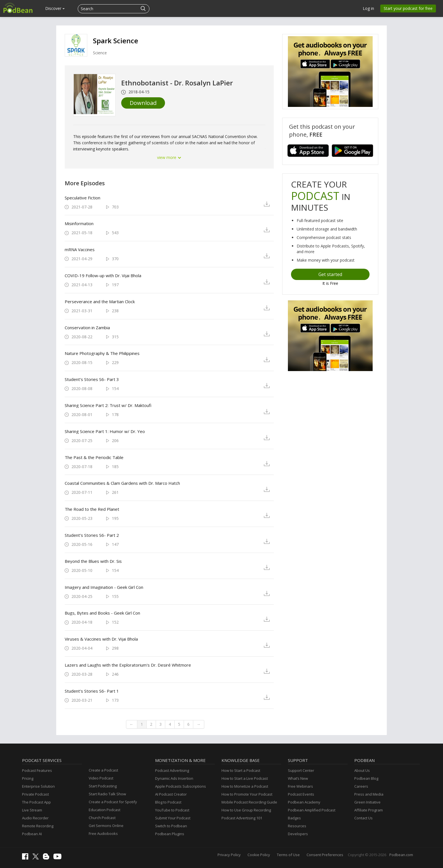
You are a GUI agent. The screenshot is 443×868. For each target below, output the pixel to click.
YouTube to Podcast (172, 810)
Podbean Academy (304, 802)
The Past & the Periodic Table (94, 457)
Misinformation (79, 223)
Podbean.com (401, 855)
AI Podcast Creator (171, 794)
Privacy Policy (229, 855)
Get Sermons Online (106, 826)
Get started (330, 274)
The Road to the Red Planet (92, 509)
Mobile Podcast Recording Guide (249, 802)
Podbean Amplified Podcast (312, 810)
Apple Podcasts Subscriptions (181, 786)
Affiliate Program (369, 810)
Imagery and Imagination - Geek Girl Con (104, 587)
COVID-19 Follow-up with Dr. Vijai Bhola (103, 275)
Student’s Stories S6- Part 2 (92, 535)
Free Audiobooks (103, 833)
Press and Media (369, 794)
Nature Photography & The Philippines (102, 353)
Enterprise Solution (38, 786)
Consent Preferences (325, 855)
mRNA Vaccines (80, 249)
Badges (294, 818)
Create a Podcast (103, 770)
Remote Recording (38, 826)
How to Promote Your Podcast (247, 794)
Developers (298, 834)
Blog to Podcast (168, 802)
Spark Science (116, 41)
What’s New (298, 778)
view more (169, 157)
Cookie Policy (259, 855)
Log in (368, 8)
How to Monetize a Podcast (245, 786)
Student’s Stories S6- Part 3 (92, 379)
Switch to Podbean (171, 826)
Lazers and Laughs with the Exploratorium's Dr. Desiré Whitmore (128, 665)
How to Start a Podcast (241, 770)
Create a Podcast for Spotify (113, 802)
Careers (361, 786)
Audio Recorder (35, 818)
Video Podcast (101, 778)
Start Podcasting (103, 786)
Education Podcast (105, 810)
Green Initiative (367, 802)
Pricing (28, 778)
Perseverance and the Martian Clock (100, 301)
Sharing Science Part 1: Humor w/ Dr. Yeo (105, 431)
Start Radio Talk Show (107, 794)
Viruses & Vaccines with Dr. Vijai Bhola (101, 639)
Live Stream (32, 810)
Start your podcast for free (408, 8)
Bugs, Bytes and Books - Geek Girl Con (102, 613)
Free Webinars (300, 786)
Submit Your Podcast (173, 818)
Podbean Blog (366, 778)
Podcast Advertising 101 (242, 818)
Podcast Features (37, 770)
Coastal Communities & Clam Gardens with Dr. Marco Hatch (122, 483)
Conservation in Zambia (87, 328)
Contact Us (363, 818)
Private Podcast (35, 794)
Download (143, 103)
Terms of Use (288, 855)
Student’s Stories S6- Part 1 (92, 691)
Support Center (301, 770)
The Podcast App (36, 802)
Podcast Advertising (172, 770)
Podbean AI (32, 834)
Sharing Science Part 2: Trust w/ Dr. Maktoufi (108, 405)
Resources (297, 826)
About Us (362, 770)
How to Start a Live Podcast (245, 778)
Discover (55, 8)
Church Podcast (102, 818)
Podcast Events (301, 794)
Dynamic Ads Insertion (174, 778)
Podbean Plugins (170, 834)
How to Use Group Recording (246, 810)
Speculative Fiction (82, 198)
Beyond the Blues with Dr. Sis (93, 561)
